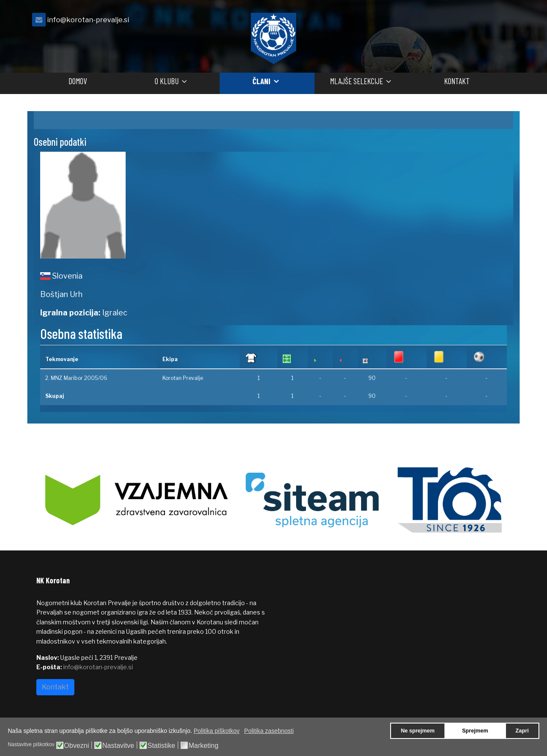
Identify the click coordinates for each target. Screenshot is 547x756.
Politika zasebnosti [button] (269, 731)
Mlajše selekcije (356, 81)
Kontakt (457, 81)
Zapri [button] (522, 731)
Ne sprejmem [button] (418, 731)
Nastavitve (118, 746)
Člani (262, 81)
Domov (78, 81)
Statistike (161, 746)
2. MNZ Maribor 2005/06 (76, 378)
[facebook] (500, 22)
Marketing (203, 746)
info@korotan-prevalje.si (88, 20)
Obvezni (77, 746)
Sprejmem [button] (475, 731)
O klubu (167, 81)
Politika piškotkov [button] (216, 731)
